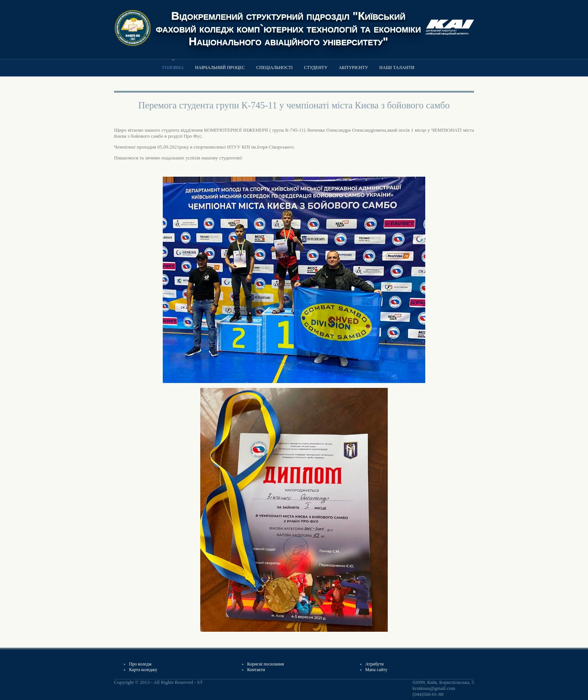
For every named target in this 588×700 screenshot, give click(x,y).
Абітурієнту (353, 68)
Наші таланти (397, 68)
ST (200, 682)
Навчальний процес (220, 68)
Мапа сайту (376, 670)
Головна (173, 68)
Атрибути (374, 664)
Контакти (256, 670)
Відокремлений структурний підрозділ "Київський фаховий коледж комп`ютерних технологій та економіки (289, 22)
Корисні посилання (265, 664)
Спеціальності (274, 68)
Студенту (316, 68)
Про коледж (140, 664)
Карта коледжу (143, 670)
